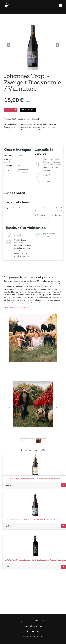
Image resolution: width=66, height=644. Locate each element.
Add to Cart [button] (28, 110)
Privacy (19, 621)
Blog (29, 621)
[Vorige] (10, 408)
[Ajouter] (15, 110)
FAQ (37, 621)
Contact (47, 621)
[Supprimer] (6, 110)
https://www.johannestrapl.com (17, 307)
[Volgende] (56, 408)
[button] (8, 45)
